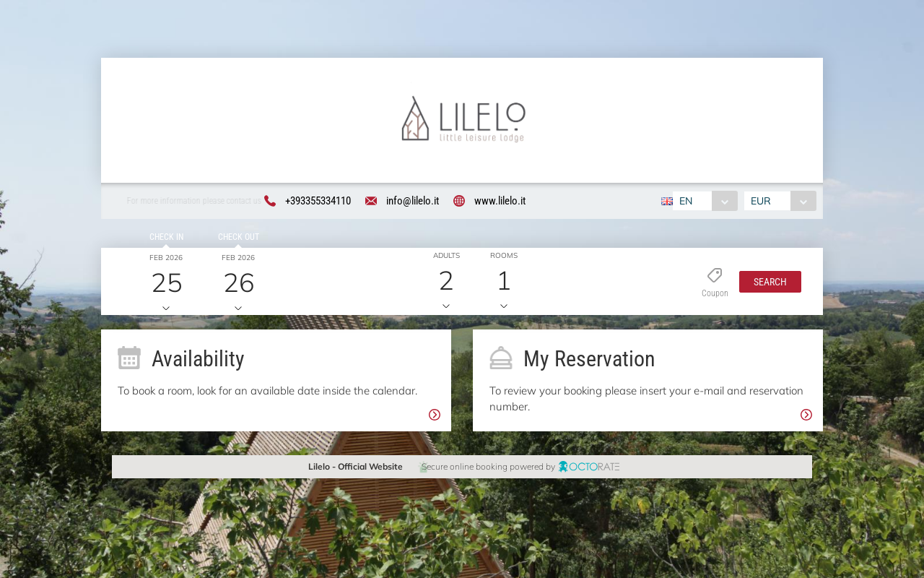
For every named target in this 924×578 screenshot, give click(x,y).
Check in (166, 238)
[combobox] (705, 201)
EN (686, 201)
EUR (761, 201)
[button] (770, 282)
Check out (238, 238)
